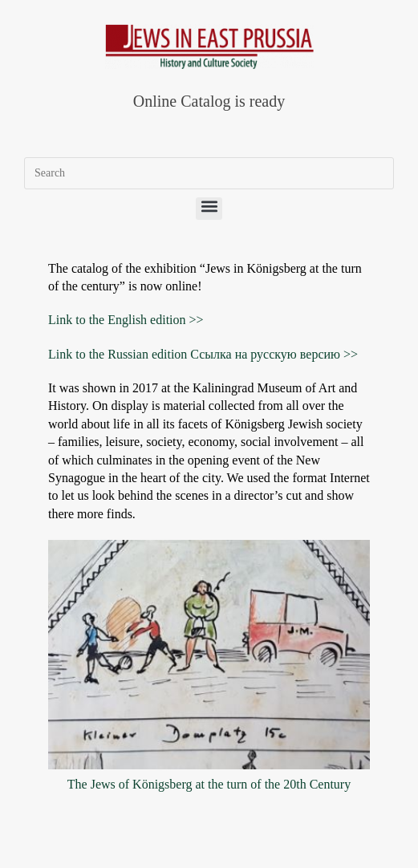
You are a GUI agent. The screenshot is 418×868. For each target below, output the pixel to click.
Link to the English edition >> (126, 320)
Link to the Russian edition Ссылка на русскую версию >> (203, 354)
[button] (209, 209)
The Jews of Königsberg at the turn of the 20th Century (209, 784)
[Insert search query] (209, 173)
